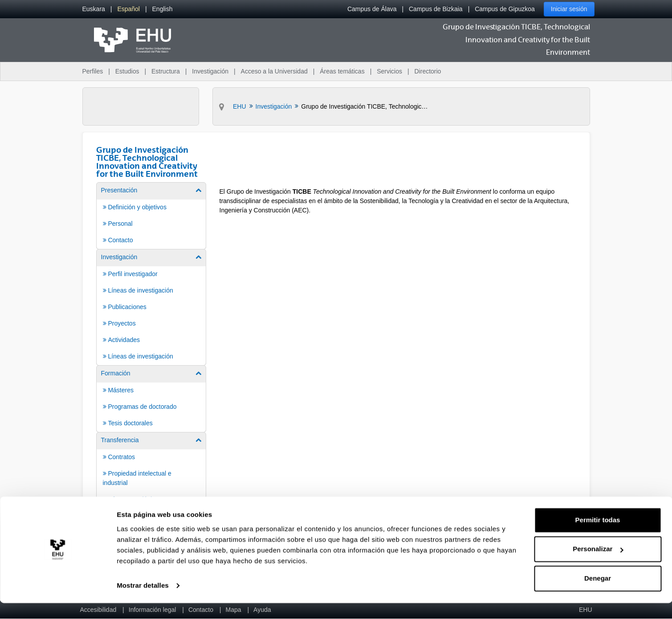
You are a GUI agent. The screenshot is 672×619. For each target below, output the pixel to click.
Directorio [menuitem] (428, 71)
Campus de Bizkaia (436, 9)
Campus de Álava (372, 9)
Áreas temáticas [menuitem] (342, 71)
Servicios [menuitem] (389, 71)
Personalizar (598, 565)
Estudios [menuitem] (127, 71)
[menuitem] (94, 9)
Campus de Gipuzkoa (505, 9)
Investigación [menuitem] (210, 71)
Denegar (598, 594)
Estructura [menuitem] (166, 71)
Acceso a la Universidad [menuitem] (274, 71)
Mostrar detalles (143, 601)
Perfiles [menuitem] (93, 71)
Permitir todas (598, 536)
